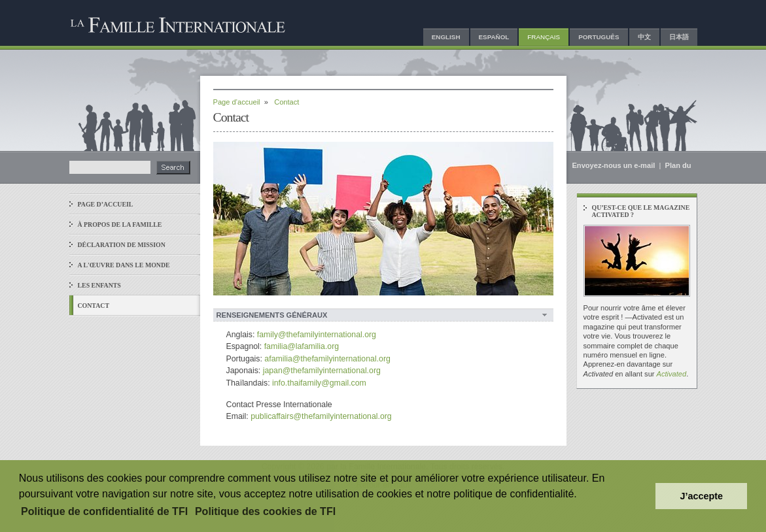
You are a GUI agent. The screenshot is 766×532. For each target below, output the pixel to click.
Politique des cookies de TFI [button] (265, 511)
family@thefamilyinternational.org (317, 335)
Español (494, 37)
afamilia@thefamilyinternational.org (327, 359)
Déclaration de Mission (122, 245)
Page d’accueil (106, 204)
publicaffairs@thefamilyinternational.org (321, 416)
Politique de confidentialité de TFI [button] (104, 511)
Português (599, 37)
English (446, 37)
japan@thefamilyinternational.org (322, 371)
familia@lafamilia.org (302, 346)
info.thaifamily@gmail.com (319, 383)
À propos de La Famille (120, 224)
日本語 (679, 37)
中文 (644, 37)
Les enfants (99, 285)
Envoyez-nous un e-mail (614, 165)
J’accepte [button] (701, 496)
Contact (94, 306)
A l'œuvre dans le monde (124, 265)
